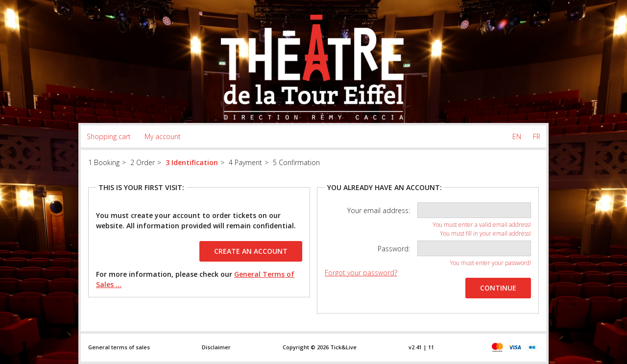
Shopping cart (109, 136)
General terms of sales (119, 347)
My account (163, 136)
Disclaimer (216, 347)
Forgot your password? (361, 273)
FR (537, 136)
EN (517, 136)
